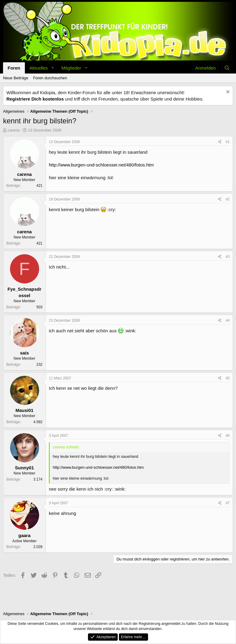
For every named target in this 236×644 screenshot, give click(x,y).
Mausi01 (24, 410)
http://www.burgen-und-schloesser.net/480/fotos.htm (101, 165)
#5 (228, 378)
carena (14, 130)
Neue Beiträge (16, 78)
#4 (228, 320)
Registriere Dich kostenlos (35, 99)
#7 (228, 503)
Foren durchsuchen (50, 78)
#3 (228, 257)
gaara (24, 535)
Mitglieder (71, 68)
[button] (52, 68)
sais (24, 353)
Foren (14, 68)
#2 (228, 199)
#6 (228, 436)
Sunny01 (24, 468)
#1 (228, 142)
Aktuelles (39, 68)
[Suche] (227, 68)
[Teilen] (220, 142)
